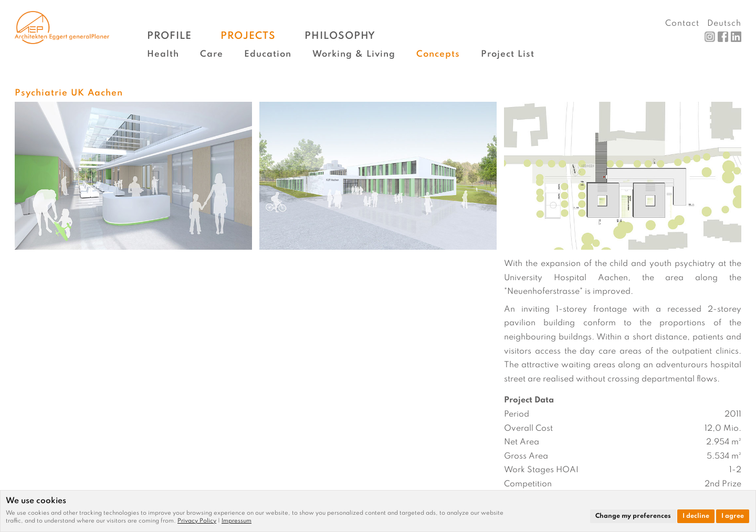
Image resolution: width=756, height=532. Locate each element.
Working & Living (354, 54)
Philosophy (340, 36)
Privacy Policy (197, 521)
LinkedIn (736, 37)
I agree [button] (733, 516)
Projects (248, 36)
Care (212, 54)
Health (163, 54)
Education (268, 54)
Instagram (710, 37)
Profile (169, 36)
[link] (199, 521)
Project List (508, 54)
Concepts (438, 54)
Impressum (237, 521)
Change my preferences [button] (633, 516)
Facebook (723, 37)
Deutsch (724, 24)
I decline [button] (696, 516)
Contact (682, 24)
